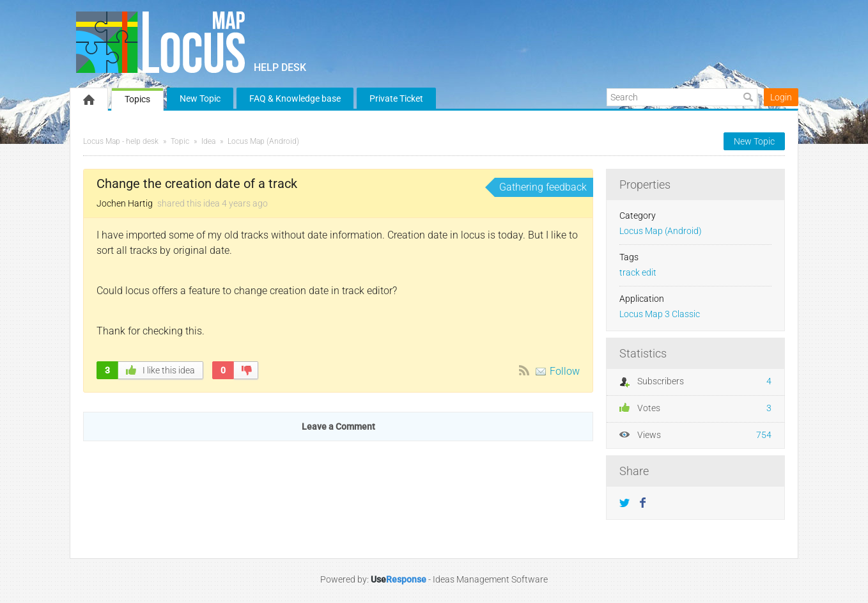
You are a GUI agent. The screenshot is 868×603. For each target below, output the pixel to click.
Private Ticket (396, 98)
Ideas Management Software (490, 579)
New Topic (200, 98)
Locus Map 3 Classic (660, 314)
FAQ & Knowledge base (295, 98)
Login (781, 97)
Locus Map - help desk (121, 141)
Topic (180, 141)
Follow (565, 371)
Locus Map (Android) (263, 141)
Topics (137, 99)
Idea (208, 141)
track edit (638, 273)
